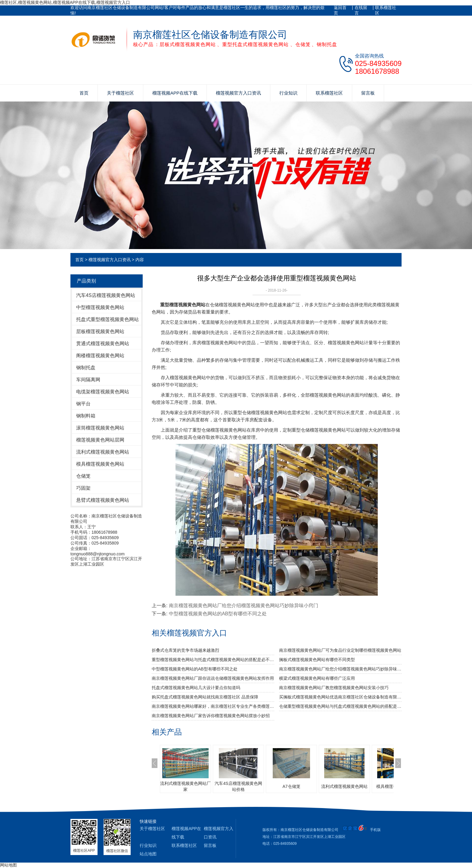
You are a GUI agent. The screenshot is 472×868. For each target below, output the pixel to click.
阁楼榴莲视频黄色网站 (100, 356)
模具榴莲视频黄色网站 (100, 464)
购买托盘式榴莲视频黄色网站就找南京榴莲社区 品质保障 (205, 697)
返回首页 (340, 10)
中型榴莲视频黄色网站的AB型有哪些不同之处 (218, 614)
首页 (84, 93)
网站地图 (8, 865)
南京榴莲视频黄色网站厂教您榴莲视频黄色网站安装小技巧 (334, 688)
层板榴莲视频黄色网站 (100, 331)
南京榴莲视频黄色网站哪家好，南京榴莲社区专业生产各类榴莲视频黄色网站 (213, 706)
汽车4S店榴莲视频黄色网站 (106, 295)
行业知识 (288, 93)
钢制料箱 (86, 416)
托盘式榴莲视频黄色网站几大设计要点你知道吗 (196, 688)
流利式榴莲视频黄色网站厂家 (185, 786)
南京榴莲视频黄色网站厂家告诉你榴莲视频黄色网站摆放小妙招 (211, 716)
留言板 (368, 93)
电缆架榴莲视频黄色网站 (103, 392)
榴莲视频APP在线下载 (175, 93)
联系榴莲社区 (386, 10)
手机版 (375, 830)
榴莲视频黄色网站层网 (100, 440)
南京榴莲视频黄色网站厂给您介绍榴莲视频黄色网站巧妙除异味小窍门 (244, 606)
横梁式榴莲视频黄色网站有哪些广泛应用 (317, 678)
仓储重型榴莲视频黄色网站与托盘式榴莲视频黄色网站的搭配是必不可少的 (340, 706)
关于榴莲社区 (120, 93)
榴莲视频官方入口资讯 (238, 93)
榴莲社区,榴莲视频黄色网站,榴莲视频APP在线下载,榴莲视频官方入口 (65, 2)
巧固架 (83, 488)
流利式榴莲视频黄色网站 (103, 452)
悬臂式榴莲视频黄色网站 (103, 500)
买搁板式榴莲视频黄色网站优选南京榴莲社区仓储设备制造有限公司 (340, 697)
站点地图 (148, 854)
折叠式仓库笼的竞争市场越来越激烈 (185, 650)
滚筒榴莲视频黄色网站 (100, 428)
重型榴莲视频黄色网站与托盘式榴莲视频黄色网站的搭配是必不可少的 (213, 660)
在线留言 (361, 10)
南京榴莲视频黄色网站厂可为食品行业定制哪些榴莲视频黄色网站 (340, 650)
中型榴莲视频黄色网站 (100, 307)
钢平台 (83, 404)
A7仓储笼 (291, 786)
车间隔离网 (88, 380)
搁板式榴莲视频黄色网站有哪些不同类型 (317, 660)
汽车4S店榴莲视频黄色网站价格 (238, 786)
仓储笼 (83, 476)
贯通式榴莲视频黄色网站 (103, 343)
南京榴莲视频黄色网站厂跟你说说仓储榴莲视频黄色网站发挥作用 (213, 678)
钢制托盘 (86, 368)
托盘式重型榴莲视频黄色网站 (107, 319)
